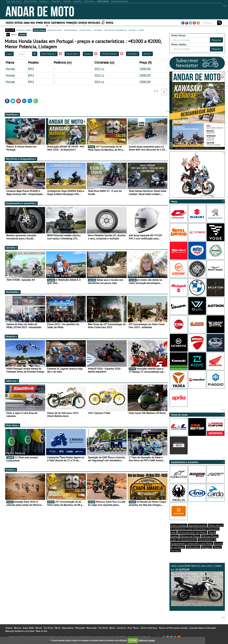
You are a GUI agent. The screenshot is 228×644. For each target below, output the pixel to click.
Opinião (39, 23)
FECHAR (133, 640)
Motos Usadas (179, 525)
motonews (98, 30)
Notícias (19, 23)
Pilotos (217, 547)
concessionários (71, 30)
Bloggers (206, 547)
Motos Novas (216, 525)
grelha (14, 34)
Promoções (72, 23)
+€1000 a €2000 (109, 54)
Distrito (147, 54)
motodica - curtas (136, 30)
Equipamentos (58, 23)
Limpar (9, 54)
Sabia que (12, 381)
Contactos (122, 628)
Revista (110, 23)
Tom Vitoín (48, 628)
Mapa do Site (42, 631)
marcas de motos (54, 30)
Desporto (11, 336)
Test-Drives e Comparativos (21, 159)
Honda (88, 54)
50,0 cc (99, 69)
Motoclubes (94, 23)
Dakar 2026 (29, 23)
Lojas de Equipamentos (184, 540)
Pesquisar (216, 40)
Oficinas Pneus (210, 536)
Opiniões (11, 248)
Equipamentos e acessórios (21, 203)
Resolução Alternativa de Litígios (20, 631)
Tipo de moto (72, 54)
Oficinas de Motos (190, 536)
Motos (47, 23)
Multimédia (13, 292)
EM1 (31, 69)
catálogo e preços (24, 30)
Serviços (83, 23)
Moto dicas (12, 425)
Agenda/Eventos (197, 525)
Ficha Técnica (133, 628)
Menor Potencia (49, 54)
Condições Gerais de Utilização (203, 628)
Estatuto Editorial (149, 628)
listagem (22, 34)
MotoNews (12, 114)
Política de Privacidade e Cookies (173, 628)
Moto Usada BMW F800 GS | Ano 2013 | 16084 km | (197, 585)
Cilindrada (133, 54)
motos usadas (39, 30)
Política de (146, 640)
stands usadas (85, 30)
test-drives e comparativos (115, 30)
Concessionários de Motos (192, 533)
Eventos (10, 23)
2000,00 (145, 69)
